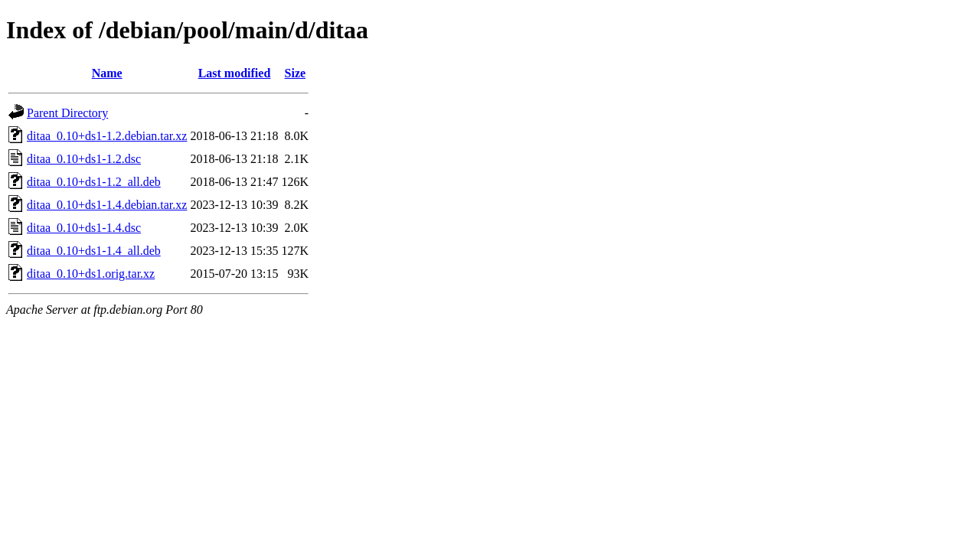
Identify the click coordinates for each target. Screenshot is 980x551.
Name (107, 73)
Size (296, 73)
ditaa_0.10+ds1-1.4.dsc (84, 228)
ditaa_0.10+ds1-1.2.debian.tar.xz (107, 136)
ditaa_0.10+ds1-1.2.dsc (84, 159)
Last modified (235, 73)
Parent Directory (67, 113)
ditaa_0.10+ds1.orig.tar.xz (91, 274)
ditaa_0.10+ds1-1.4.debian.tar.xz (107, 205)
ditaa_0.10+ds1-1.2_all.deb (94, 182)
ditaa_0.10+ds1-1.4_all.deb (94, 251)
